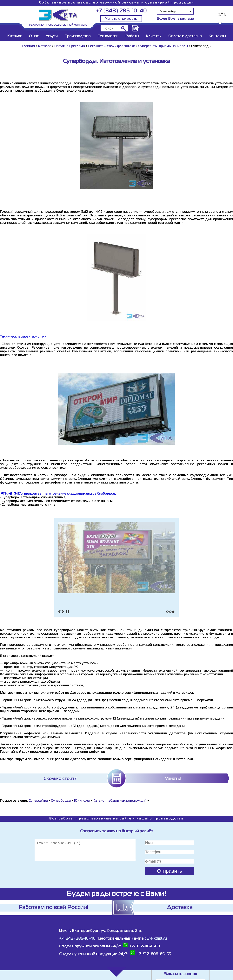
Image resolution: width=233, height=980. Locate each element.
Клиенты (154, 36)
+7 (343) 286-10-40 (121, 11)
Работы (132, 36)
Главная (28, 46)
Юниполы (82, 801)
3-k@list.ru (157, 939)
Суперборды (61, 801)
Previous (59, 612)
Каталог (15, 36)
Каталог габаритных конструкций (120, 801)
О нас (34, 36)
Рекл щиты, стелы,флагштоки (112, 46)
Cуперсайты (39, 801)
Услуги (52, 36)
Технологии (108, 36)
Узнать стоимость (121, 19)
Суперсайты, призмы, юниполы (163, 46)
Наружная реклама (70, 46)
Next (63, 612)
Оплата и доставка (185, 36)
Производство (78, 36)
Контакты (217, 36)
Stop (68, 612)
